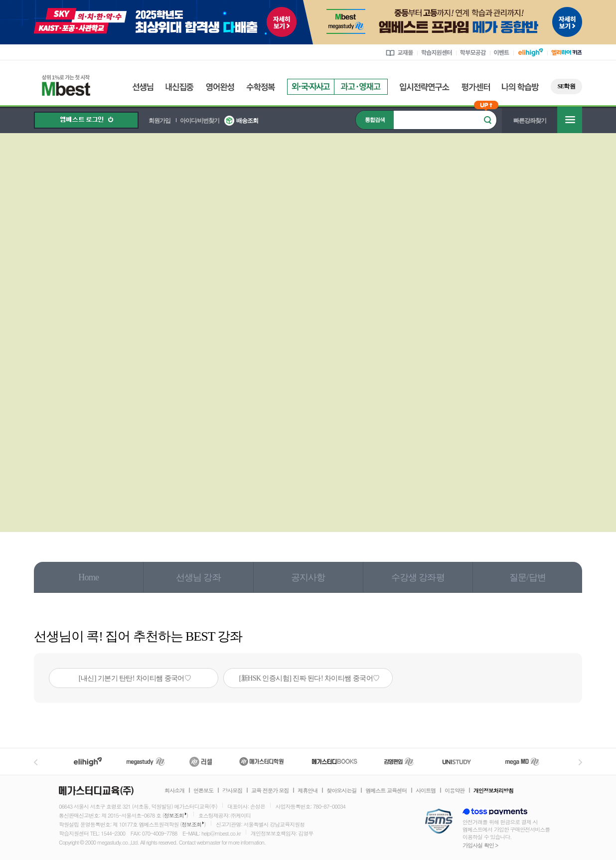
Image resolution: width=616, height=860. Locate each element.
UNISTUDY (462, 762)
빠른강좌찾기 (530, 121)
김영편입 (399, 762)
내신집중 (180, 87)
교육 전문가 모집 (270, 791)
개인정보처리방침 (493, 791)
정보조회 (174, 815)
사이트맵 (426, 791)
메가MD (523, 762)
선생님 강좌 (198, 577)
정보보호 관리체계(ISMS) (439, 822)
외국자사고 (310, 87)
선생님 (143, 87)
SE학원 (566, 86)
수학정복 (261, 87)
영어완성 (220, 87)
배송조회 (247, 121)
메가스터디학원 (261, 762)
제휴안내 (308, 791)
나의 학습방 (520, 87)
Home (88, 577)
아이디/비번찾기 (200, 121)
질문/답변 (528, 577)
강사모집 (232, 791)
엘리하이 (88, 762)
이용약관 (455, 791)
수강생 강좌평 (418, 577)
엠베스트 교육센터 (386, 791)
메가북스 (335, 762)
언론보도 (203, 791)
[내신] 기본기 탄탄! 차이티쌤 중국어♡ (135, 678)
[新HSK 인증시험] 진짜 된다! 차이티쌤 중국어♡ (309, 678)
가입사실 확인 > (480, 845)
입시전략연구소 (425, 87)
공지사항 (308, 577)
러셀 (201, 762)
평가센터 (476, 87)
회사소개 (174, 791)
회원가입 (159, 121)
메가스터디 (146, 762)
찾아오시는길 (341, 791)
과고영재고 (361, 87)
